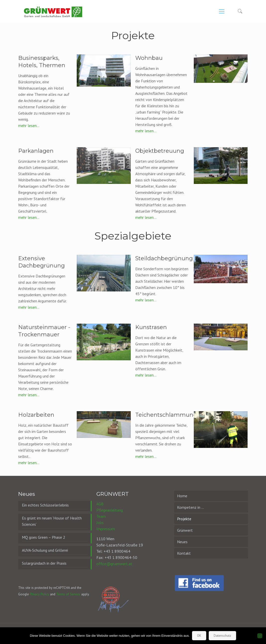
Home (182, 496)
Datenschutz (222, 636)
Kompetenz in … (191, 507)
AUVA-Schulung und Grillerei (45, 550)
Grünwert (185, 530)
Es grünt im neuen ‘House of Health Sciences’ (52, 521)
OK (199, 636)
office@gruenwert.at (114, 564)
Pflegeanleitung (110, 510)
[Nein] (260, 636)
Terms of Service (68, 594)
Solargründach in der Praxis (44, 563)
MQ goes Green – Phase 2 (44, 537)
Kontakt (184, 553)
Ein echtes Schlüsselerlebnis (45, 505)
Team (101, 516)
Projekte (184, 519)
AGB (100, 504)
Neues (182, 542)
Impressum (106, 529)
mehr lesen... (29, 126)
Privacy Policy (39, 594)
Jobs (100, 522)
